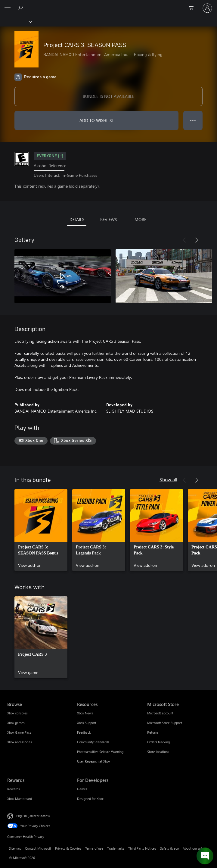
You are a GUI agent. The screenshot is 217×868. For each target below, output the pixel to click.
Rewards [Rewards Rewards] (14, 789)
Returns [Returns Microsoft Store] (153, 732)
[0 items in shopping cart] (193, 8)
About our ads (193, 848)
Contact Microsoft (38, 848)
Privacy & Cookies (68, 848)
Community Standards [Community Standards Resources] (93, 742)
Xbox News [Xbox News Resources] (85, 713)
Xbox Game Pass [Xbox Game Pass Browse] (19, 732)
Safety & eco (169, 848)
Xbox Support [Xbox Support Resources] (87, 723)
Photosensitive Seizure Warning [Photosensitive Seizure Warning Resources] (100, 752)
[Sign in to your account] (207, 8)
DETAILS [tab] (77, 219)
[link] (41, 530)
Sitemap (15, 848)
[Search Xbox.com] (21, 8)
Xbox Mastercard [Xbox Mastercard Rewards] (20, 799)
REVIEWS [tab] (108, 219)
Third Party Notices (142, 848)
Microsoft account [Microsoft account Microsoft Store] (160, 713)
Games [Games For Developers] (82, 789)
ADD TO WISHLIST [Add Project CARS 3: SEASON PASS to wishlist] (97, 120)
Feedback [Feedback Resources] (84, 732)
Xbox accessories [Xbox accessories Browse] (20, 742)
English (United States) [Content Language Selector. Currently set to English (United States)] (33, 816)
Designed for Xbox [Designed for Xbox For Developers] (90, 799)
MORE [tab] (140, 219)
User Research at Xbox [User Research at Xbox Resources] (94, 761)
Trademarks (116, 848)
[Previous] (184, 240)
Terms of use (94, 848)
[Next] (197, 240)
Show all (168, 479)
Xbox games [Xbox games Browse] (16, 723)
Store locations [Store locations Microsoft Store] (158, 752)
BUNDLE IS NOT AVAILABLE (108, 96)
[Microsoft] (108, 5)
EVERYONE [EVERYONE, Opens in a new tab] (50, 156)
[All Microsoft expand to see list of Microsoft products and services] (8, 8)
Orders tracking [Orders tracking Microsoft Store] (158, 742)
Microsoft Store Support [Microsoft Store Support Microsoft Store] (165, 723)
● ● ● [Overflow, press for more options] (193, 120)
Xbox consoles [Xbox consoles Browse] (17, 713)
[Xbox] (16, 21)
